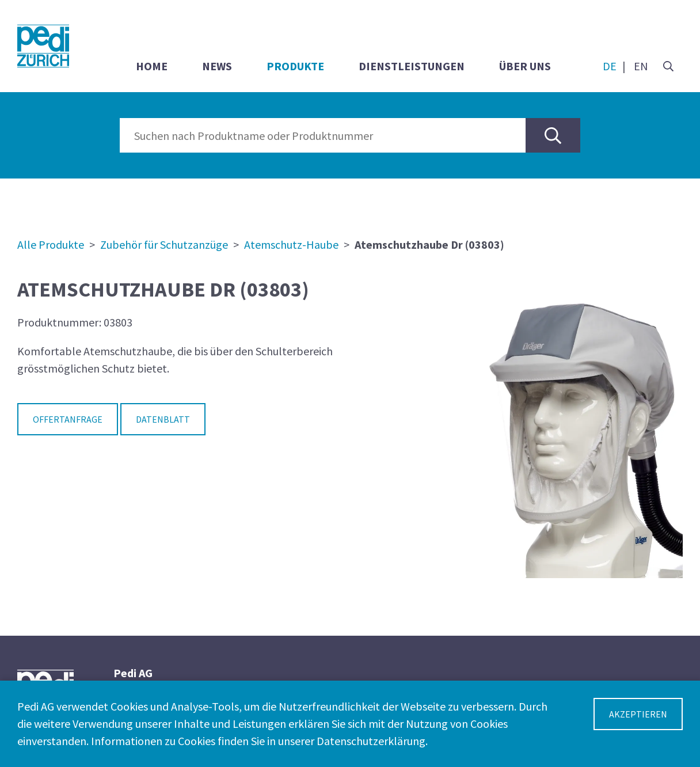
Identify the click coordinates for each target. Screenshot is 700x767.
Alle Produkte (51, 244)
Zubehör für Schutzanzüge (164, 244)
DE (610, 66)
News (217, 66)
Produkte (295, 66)
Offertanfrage (68, 419)
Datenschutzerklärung (371, 741)
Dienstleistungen (412, 66)
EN (641, 66)
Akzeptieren (638, 714)
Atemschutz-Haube (291, 244)
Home (152, 66)
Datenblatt (163, 419)
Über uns (525, 66)
